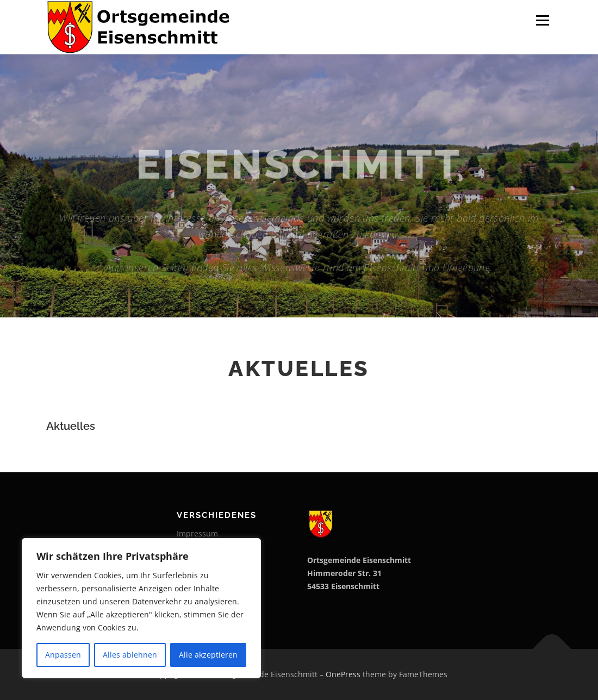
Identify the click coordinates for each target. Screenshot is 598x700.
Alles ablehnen (130, 655)
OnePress (343, 674)
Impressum (197, 533)
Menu (542, 20)
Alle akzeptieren (208, 655)
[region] (141, 608)
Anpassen (63, 655)
